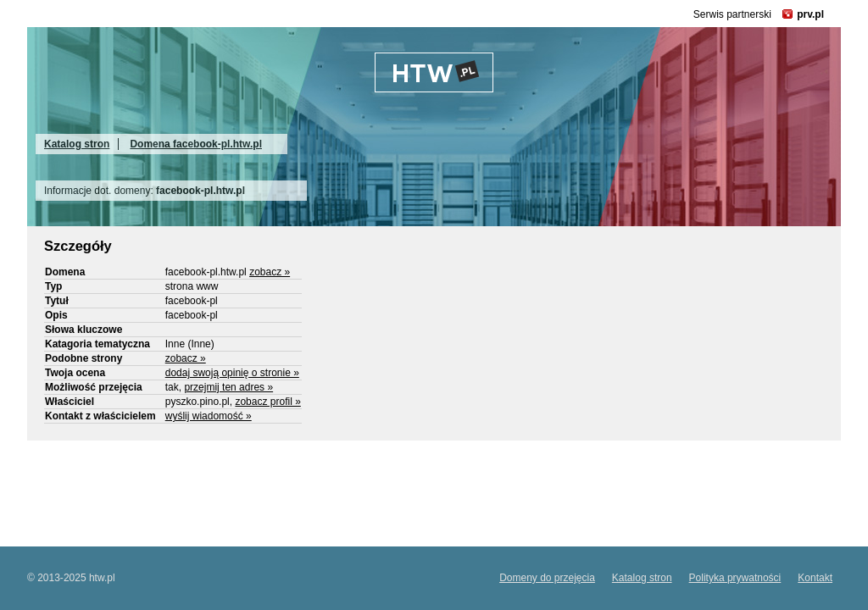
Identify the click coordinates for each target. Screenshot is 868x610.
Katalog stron (77, 144)
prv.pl (810, 14)
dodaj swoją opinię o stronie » (232, 373)
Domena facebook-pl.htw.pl (196, 144)
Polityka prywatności (735, 578)
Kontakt (815, 578)
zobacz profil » (267, 402)
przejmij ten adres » (228, 387)
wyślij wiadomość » (209, 416)
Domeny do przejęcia (547, 578)
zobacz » (270, 272)
